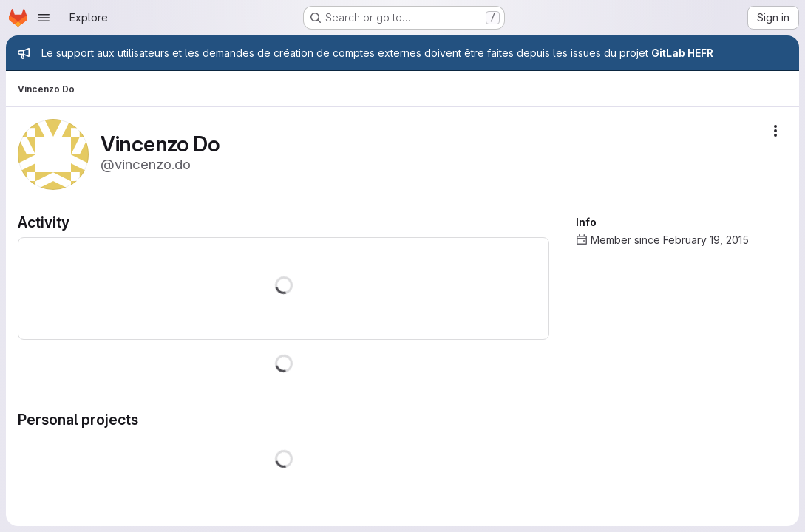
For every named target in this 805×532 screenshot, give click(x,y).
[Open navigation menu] (44, 18)
